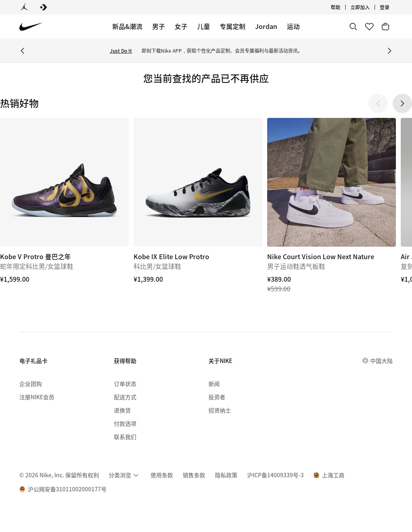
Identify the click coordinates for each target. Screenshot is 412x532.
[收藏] (369, 27)
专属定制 (233, 26)
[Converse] (43, 7)
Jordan (266, 26)
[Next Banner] (389, 51)
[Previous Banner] (23, 51)
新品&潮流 (127, 26)
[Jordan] (24, 7)
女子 (181, 26)
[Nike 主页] (31, 27)
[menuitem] (125, 475)
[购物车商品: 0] (385, 27)
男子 (159, 26)
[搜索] (353, 27)
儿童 (204, 26)
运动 (293, 26)
